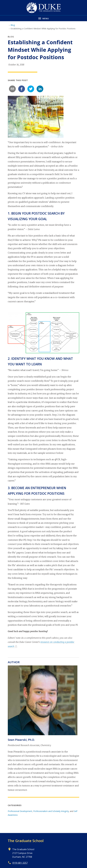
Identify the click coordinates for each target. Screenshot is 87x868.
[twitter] (31, 89)
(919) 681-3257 (20, 863)
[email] (12, 89)
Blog (13, 25)
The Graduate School (26, 841)
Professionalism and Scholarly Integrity (51, 811)
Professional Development (20, 811)
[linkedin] (40, 89)
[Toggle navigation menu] (43, 18)
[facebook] (22, 89)
